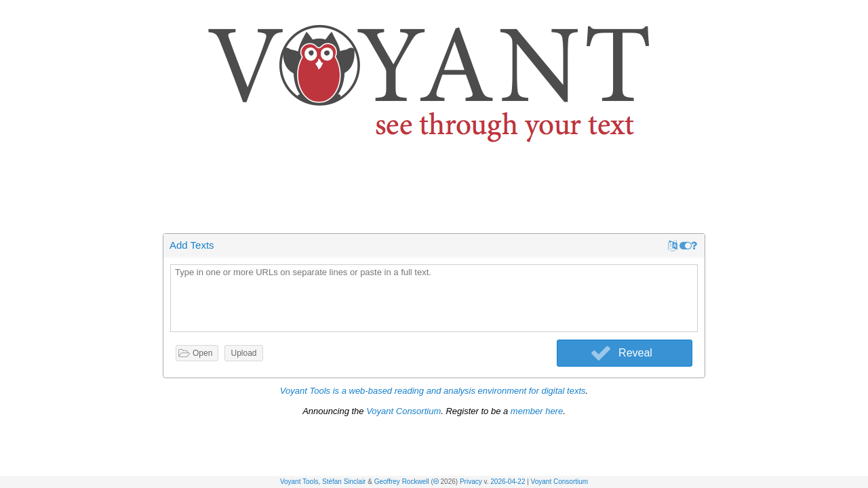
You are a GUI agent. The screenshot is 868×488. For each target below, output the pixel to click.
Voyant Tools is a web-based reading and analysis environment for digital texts (433, 391)
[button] (859, 13)
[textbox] (434, 299)
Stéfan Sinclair (344, 482)
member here (537, 411)
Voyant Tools (299, 482)
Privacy (471, 482)
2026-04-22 (508, 482)
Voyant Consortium (560, 482)
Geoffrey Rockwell (402, 482)
